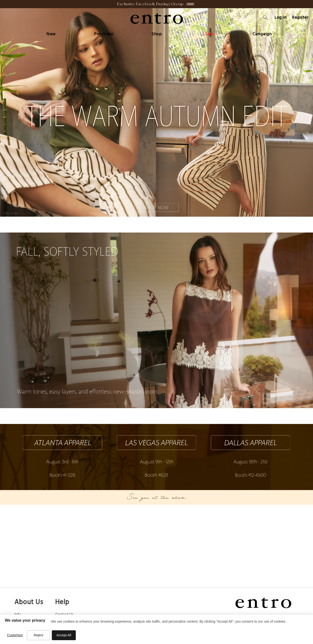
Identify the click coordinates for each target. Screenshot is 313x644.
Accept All (64, 635)
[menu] (157, 33)
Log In (280, 17)
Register (300, 17)
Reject (38, 635)
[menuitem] (51, 33)
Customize (15, 635)
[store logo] (157, 18)
